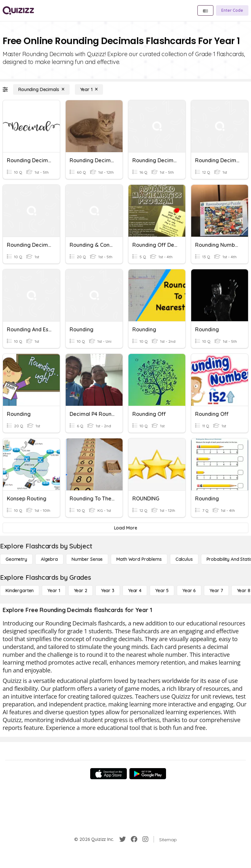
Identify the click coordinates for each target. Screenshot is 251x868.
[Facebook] (134, 839)
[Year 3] (108, 591)
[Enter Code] (232, 10)
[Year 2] (81, 591)
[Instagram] (145, 839)
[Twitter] (123, 839)
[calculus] (184, 559)
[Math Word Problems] (139, 559)
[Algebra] (49, 559)
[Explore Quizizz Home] (18, 10)
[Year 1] (89, 89)
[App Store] (109, 774)
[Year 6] (189, 591)
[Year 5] (162, 591)
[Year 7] (216, 591)
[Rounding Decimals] (41, 89)
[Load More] (125, 528)
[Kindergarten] (20, 591)
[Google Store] (148, 774)
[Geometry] (16, 559)
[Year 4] (135, 591)
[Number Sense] (87, 559)
